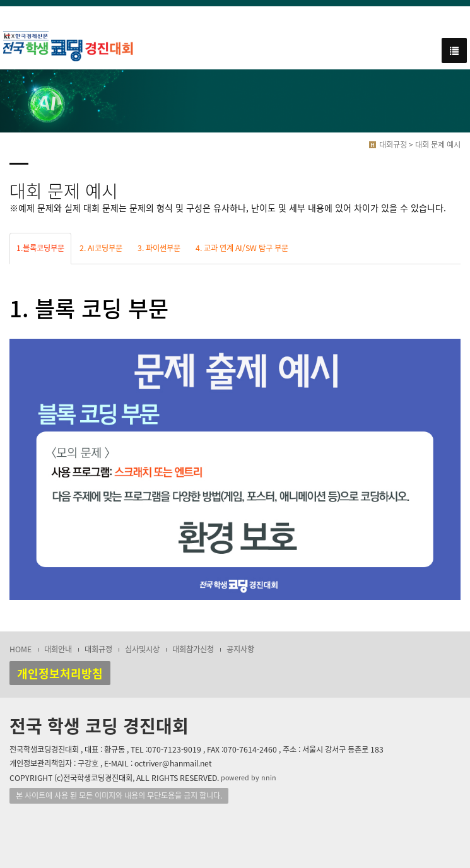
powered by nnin (249, 777)
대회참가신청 (193, 649)
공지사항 (240, 649)
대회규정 (98, 649)
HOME (21, 649)
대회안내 (58, 649)
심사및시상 (142, 649)
